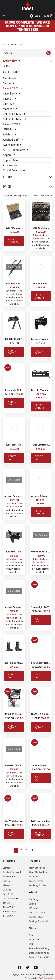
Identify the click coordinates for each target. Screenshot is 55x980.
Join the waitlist (41, 237)
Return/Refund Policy (39, 948)
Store (32, 935)
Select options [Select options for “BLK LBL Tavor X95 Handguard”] (40, 406)
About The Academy (38, 872)
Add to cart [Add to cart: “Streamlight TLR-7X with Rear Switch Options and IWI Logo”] (39, 676)
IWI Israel (34, 908)
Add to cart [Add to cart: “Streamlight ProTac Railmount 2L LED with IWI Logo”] (39, 620)
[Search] (48, 53)
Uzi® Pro (7, 890)
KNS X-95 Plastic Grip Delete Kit (21, 714)
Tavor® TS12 (9, 907)
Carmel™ (7, 868)
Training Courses (37, 868)
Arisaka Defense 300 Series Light (22, 607)
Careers (33, 904)
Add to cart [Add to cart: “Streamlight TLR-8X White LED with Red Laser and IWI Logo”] (12, 403)
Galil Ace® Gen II (11, 898)
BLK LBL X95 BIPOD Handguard (21, 339)
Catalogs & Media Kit (39, 921)
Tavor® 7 (7, 903)
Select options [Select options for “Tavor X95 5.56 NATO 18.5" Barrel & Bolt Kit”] (40, 296)
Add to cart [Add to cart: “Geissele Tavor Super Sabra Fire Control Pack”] (39, 352)
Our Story (34, 899)
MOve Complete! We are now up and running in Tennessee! (28, 26)
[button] (4, 16)
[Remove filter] (27, 66)
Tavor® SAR (9, 916)
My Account (35, 940)
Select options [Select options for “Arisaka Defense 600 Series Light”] (40, 512)
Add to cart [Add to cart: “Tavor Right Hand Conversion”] (12, 458)
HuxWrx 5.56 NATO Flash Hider (21, 821)
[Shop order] (15, 196)
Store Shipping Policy (39, 953)
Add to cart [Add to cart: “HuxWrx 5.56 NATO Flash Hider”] (12, 834)
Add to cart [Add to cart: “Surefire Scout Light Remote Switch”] (39, 778)
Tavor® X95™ (9, 912)
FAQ (31, 944)
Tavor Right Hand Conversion (19, 445)
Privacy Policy (36, 917)
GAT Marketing (47, 978)
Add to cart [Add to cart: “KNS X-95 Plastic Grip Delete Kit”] (12, 727)
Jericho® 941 (9, 877)
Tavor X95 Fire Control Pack (19, 552)
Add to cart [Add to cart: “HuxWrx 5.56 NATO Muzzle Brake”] (39, 727)
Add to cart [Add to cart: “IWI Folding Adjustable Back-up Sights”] (12, 676)
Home (6, 44)
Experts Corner (36, 881)
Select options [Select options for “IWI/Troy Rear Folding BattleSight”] (40, 834)
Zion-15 (6, 881)
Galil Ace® (8, 894)
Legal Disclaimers (37, 912)
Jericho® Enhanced (12, 872)
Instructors (34, 877)
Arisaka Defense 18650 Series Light (23, 496)
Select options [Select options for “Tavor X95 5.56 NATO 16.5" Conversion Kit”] (13, 241)
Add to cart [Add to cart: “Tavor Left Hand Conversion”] (39, 458)
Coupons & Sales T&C (39, 957)
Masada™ (7, 885)
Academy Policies (37, 885)
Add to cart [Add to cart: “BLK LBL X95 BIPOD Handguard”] (12, 352)
